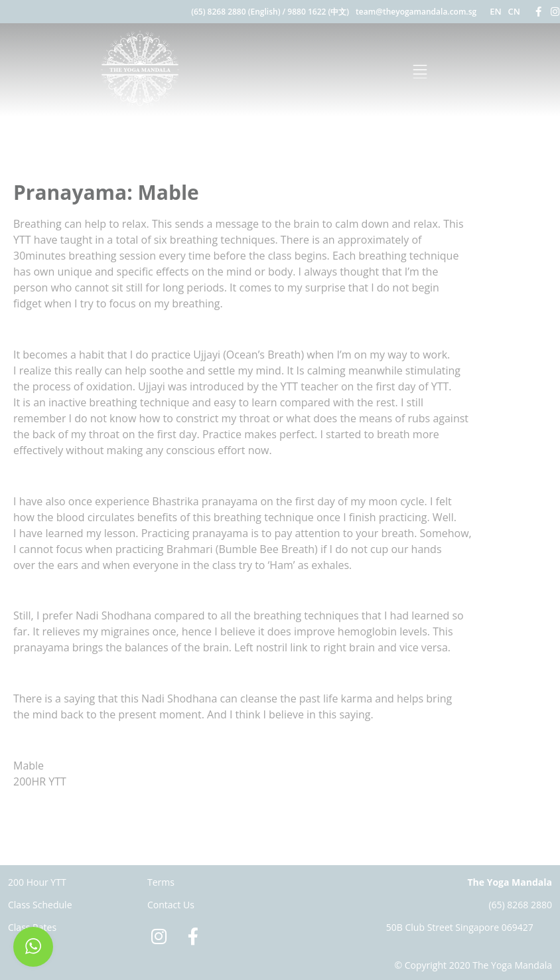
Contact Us (171, 905)
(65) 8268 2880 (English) (236, 12)
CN (514, 11)
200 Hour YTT (37, 882)
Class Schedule (40, 905)
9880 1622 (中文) (318, 12)
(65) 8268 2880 (520, 905)
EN (495, 11)
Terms (161, 882)
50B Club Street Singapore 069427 (460, 927)
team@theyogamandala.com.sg (416, 12)
